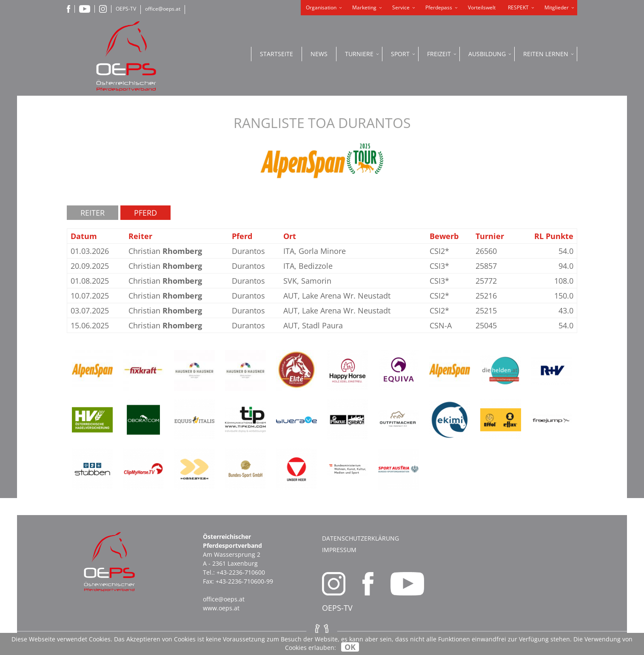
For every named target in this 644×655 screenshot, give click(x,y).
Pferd (145, 213)
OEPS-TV (126, 9)
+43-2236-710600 (241, 572)
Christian (165, 251)
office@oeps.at (163, 9)
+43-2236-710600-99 (244, 581)
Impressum (339, 550)
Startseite (276, 54)
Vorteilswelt (482, 7)
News (319, 54)
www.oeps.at (221, 608)
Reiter (93, 213)
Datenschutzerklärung (360, 538)
